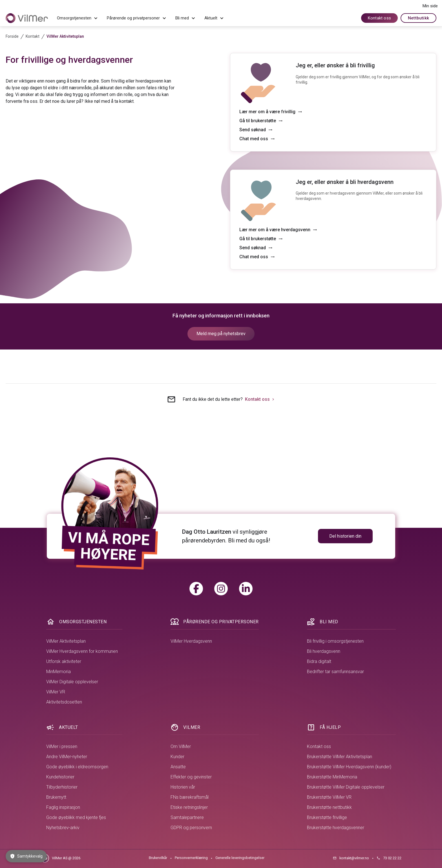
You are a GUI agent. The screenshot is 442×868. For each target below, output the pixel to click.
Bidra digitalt (319, 661)
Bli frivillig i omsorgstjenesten (335, 641)
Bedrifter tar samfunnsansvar (335, 672)
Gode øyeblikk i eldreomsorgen (77, 767)
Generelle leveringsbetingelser (240, 858)
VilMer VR (56, 692)
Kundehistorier (60, 777)
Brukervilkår (158, 858)
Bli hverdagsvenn (324, 651)
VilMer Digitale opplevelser (72, 682)
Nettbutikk (418, 18)
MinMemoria (58, 672)
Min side (430, 6)
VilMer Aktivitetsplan (66, 641)
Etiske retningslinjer (189, 807)
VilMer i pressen (62, 746)
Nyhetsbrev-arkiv (63, 828)
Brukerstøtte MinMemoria (332, 777)
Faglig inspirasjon (63, 807)
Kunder (177, 757)
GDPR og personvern (191, 828)
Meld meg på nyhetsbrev (221, 334)
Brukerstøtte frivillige (327, 817)
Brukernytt (56, 797)
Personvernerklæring (191, 858)
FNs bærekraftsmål (190, 797)
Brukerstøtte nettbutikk (329, 807)
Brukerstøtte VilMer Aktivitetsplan (340, 757)
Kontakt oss (379, 18)
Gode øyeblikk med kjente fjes (76, 817)
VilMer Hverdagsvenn (191, 641)
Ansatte (178, 767)
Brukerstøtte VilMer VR (329, 797)
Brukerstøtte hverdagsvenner (336, 828)
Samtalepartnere (187, 817)
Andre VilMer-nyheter (67, 757)
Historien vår (183, 787)
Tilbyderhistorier (62, 787)
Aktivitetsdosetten (64, 702)
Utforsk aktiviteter (64, 661)
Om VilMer (181, 746)
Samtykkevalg (26, 856)
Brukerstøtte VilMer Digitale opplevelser (346, 787)
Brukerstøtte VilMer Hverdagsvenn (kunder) (349, 767)
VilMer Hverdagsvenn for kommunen (82, 651)
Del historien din (345, 536)
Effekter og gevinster (191, 777)
